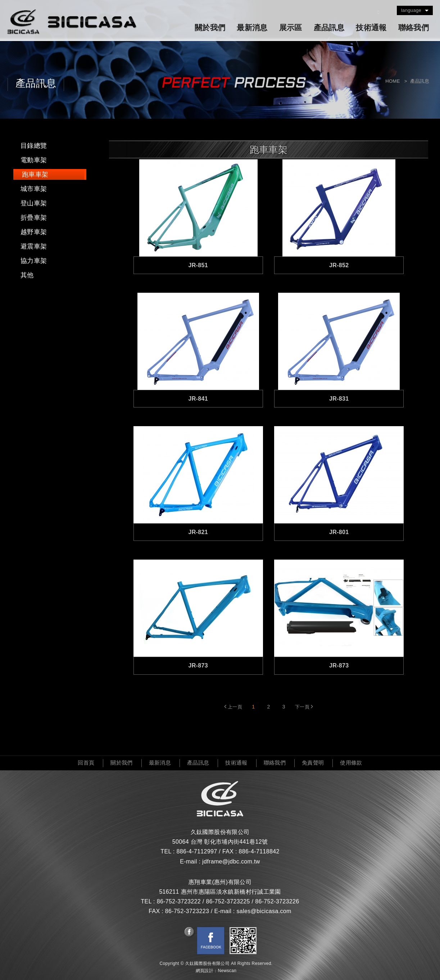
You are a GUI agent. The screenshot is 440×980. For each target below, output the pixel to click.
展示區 (291, 28)
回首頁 (86, 763)
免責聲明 (313, 763)
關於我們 (210, 28)
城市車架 (34, 189)
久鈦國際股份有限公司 (72, 22)
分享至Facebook (190, 933)
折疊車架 (34, 218)
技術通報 (371, 28)
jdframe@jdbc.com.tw (231, 862)
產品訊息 (329, 28)
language (411, 10)
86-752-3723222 (179, 901)
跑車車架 (35, 174)
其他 (27, 275)
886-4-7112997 (197, 851)
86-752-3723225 (228, 901)
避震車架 (34, 246)
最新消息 (252, 28)
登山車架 (34, 203)
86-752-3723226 (277, 901)
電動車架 (34, 160)
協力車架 (34, 261)
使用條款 (351, 763)
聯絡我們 (414, 28)
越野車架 (34, 232)
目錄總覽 (34, 146)
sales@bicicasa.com (264, 911)
